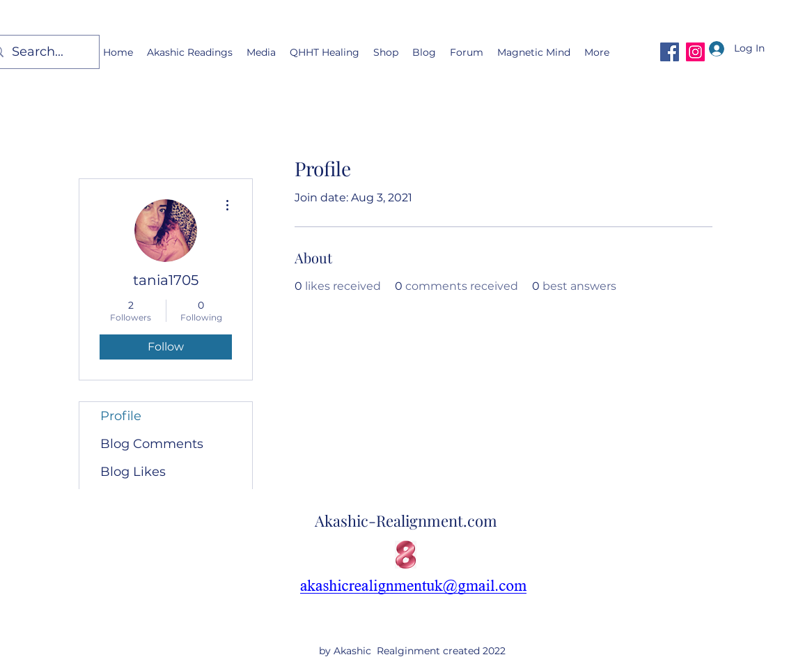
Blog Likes (133, 472)
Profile (121, 416)
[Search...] (41, 52)
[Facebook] (670, 52)
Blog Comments (152, 444)
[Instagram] (695, 52)
